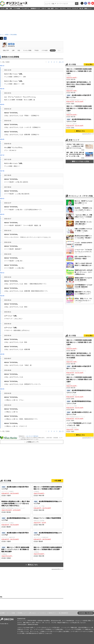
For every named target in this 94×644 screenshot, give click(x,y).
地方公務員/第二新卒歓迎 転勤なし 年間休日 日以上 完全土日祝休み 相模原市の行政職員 (79, 84)
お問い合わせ (32, 613)
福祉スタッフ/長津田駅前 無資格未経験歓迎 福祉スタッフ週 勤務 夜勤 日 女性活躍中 (79, 71)
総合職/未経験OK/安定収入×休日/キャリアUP (79, 413)
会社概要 (2, 613)
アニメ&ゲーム (25, 9)
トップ (2, 9)
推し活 (81, 9)
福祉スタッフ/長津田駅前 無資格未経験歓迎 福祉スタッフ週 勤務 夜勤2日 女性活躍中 (79, 108)
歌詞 (59, 50)
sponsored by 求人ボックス (57, 569)
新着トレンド (88, 9)
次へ (61, 62)
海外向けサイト (53, 613)
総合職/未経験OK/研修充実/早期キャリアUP (79, 96)
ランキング (75, 9)
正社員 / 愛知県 (16, 522)
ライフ (69, 9)
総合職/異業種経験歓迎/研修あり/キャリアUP (79, 120)
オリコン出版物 (11, 613)
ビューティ (63, 9)
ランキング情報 (27, 50)
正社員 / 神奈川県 (48, 491)
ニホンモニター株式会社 (32, 436)
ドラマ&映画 (17, 9)
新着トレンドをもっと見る (80, 161)
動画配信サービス (35, 9)
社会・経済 (51, 9)
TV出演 (36, 50)
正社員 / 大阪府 (16, 491)
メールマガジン (42, 613)
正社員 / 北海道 (16, 553)
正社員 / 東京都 (16, 507)
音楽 (11, 9)
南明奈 (11, 44)
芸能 (7, 9)
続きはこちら (33, 565)
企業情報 (90, 613)
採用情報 (83, 613)
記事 (13, 50)
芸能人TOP (6, 50)
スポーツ (44, 9)
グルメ (57, 9)
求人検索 (58, 481)
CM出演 (53, 50)
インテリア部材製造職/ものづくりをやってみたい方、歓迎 (79, 424)
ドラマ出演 (45, 50)
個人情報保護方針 (63, 613)
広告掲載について (22, 613)
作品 (19, 50)
